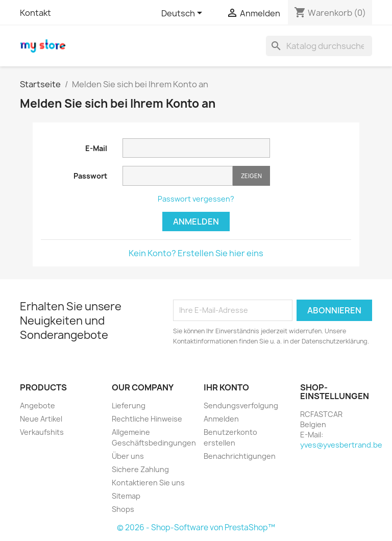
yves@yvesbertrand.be (341, 445)
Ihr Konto (226, 387)
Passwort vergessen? (196, 199)
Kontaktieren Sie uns (148, 483)
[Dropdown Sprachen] (183, 14)
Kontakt (35, 13)
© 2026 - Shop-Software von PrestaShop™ (196, 527)
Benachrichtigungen (240, 456)
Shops (123, 509)
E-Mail (96, 148)
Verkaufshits (42, 432)
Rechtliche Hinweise (147, 419)
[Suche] (319, 46)
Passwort (90, 176)
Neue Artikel (41, 419)
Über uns (128, 456)
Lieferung (129, 405)
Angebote (38, 405)
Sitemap (126, 496)
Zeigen (251, 176)
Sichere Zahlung (140, 469)
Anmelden (196, 222)
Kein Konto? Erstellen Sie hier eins (196, 253)
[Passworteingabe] (178, 176)
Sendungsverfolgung (241, 405)
